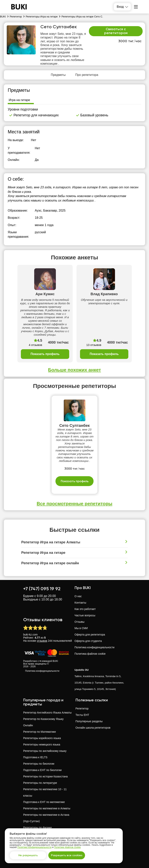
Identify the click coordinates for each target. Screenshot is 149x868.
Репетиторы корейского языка (42, 738)
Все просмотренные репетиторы (75, 504)
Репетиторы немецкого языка (42, 744)
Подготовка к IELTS (35, 757)
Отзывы (80, 622)
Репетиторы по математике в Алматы (47, 808)
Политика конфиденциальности (42, 671)
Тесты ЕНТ (82, 715)
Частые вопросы (85, 615)
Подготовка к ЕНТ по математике (44, 802)
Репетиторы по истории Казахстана (45, 776)
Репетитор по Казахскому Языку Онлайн (43, 722)
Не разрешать (28, 855)
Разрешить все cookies (67, 855)
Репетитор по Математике (40, 732)
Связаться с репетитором (116, 31)
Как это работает (85, 609)
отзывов (42, 641)
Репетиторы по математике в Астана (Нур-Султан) (46, 818)
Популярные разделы (89, 721)
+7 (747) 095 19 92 (42, 589)
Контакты (80, 603)
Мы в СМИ (81, 628)
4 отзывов (35, 345)
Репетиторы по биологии (39, 764)
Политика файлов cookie (90, 654)
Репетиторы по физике (37, 828)
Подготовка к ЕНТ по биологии (42, 770)
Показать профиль (45, 354)
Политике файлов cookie (67, 847)
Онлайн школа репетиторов (93, 728)
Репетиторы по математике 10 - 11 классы (45, 792)
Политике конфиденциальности (34, 847)
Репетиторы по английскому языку (45, 751)
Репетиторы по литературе (40, 783)
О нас (78, 596)
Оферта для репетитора (90, 635)
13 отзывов (94, 345)
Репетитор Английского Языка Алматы (47, 713)
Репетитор (82, 708)
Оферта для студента (88, 641)
